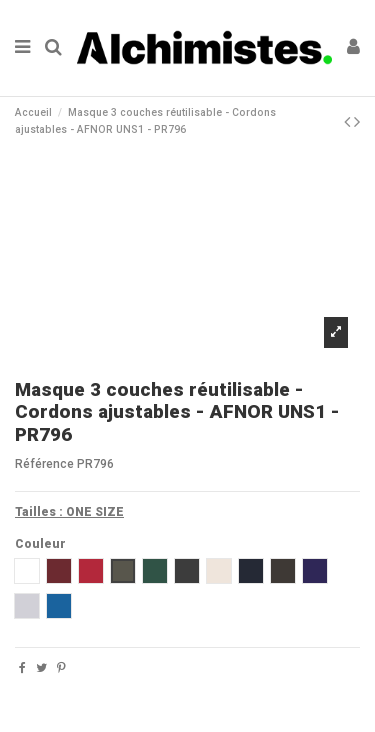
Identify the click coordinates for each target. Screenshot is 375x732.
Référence (44, 464)
